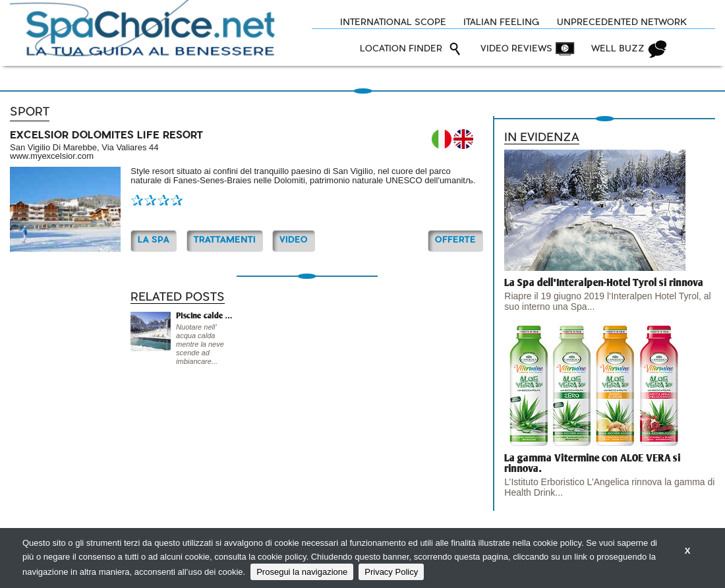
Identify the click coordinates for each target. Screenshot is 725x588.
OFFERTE (455, 240)
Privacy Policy (391, 572)
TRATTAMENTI (225, 240)
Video (294, 240)
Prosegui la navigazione (302, 572)
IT (442, 139)
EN (463, 139)
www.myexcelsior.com (52, 156)
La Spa (154, 240)
